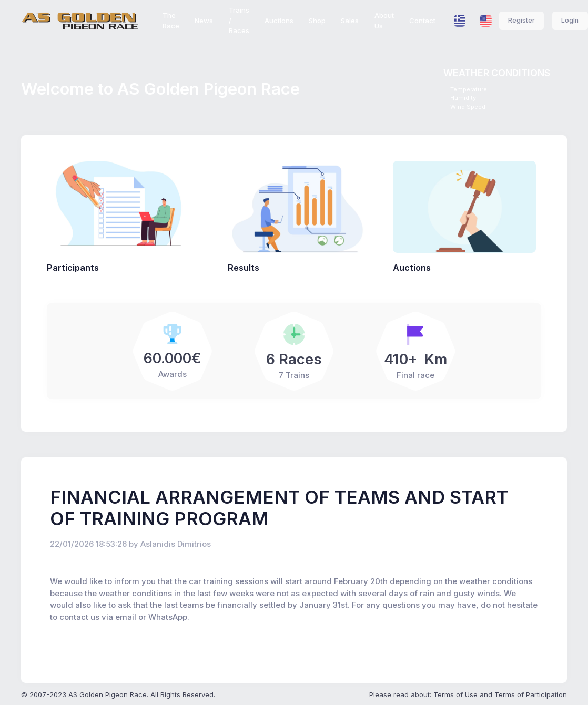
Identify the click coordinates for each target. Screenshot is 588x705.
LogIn (570, 20)
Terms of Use (455, 694)
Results (244, 268)
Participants (73, 268)
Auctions (412, 268)
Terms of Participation (531, 694)
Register (521, 20)
